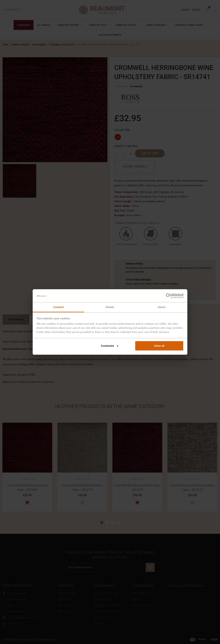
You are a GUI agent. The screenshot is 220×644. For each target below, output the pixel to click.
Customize (110, 346)
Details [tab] (110, 307)
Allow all (159, 346)
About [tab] (162, 307)
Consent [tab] (59, 307)
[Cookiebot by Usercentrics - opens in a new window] (169, 296)
